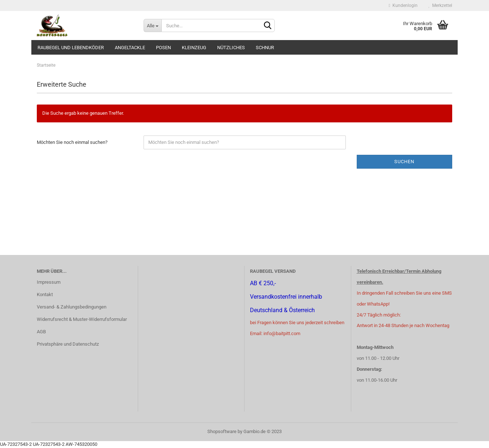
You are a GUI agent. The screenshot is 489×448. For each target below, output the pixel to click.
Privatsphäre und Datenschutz (68, 344)
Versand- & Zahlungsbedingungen (72, 307)
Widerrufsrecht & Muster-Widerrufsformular (82, 319)
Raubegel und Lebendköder (71, 48)
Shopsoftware (222, 431)
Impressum (49, 282)
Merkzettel (440, 5)
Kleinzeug (194, 48)
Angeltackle (130, 48)
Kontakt (45, 294)
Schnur (265, 48)
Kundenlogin (403, 5)
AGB (41, 332)
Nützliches (231, 48)
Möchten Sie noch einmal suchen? (72, 142)
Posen (163, 48)
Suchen (404, 162)
